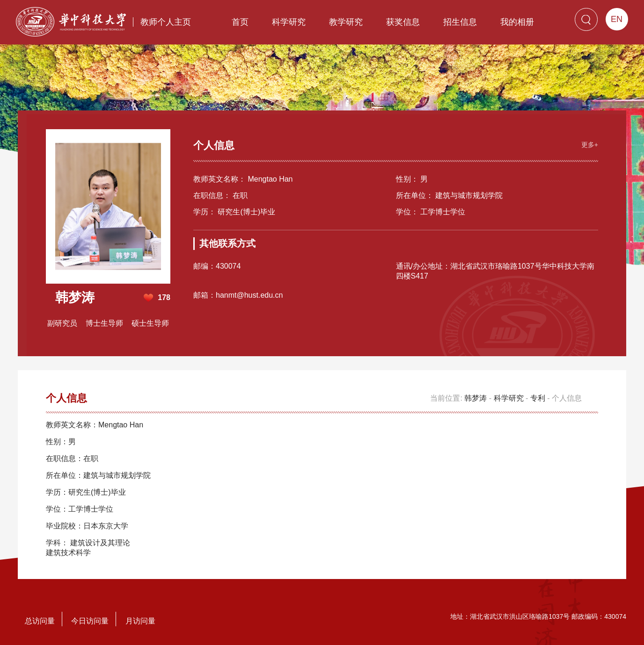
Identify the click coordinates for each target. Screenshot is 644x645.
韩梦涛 (476, 398)
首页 (240, 22)
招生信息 (460, 22)
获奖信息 (403, 22)
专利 (538, 398)
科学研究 (289, 22)
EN (617, 19)
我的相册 (517, 22)
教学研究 (346, 22)
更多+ (590, 145)
